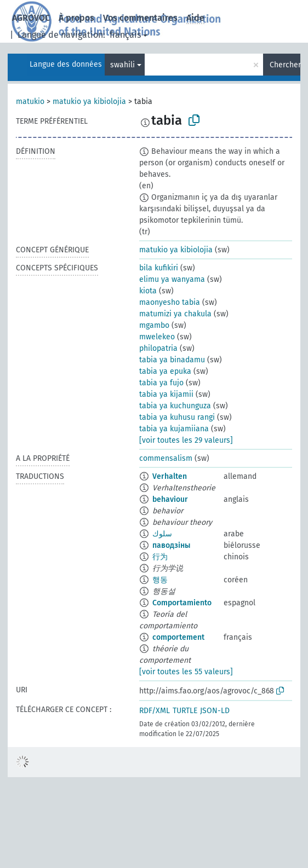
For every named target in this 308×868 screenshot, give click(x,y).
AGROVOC (31, 18)
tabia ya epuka (165, 371)
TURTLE (185, 711)
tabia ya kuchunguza (175, 406)
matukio (30, 102)
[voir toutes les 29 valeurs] (186, 440)
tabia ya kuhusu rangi (177, 417)
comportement (178, 637)
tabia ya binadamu (172, 360)
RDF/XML (155, 711)
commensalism (166, 458)
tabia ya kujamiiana (174, 429)
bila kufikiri (159, 268)
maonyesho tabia (170, 302)
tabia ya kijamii (166, 394)
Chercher (285, 65)
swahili (122, 65)
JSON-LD (215, 711)
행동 (160, 580)
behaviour (170, 499)
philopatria (158, 348)
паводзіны (171, 545)
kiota (148, 291)
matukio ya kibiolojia (89, 102)
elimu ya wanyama (172, 279)
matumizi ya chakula (175, 314)
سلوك (162, 534)
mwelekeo (157, 337)
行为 (160, 557)
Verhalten (170, 476)
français (125, 35)
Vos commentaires (140, 18)
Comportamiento (182, 603)
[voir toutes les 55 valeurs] (186, 672)
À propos (76, 18)
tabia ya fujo (161, 383)
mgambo (154, 325)
